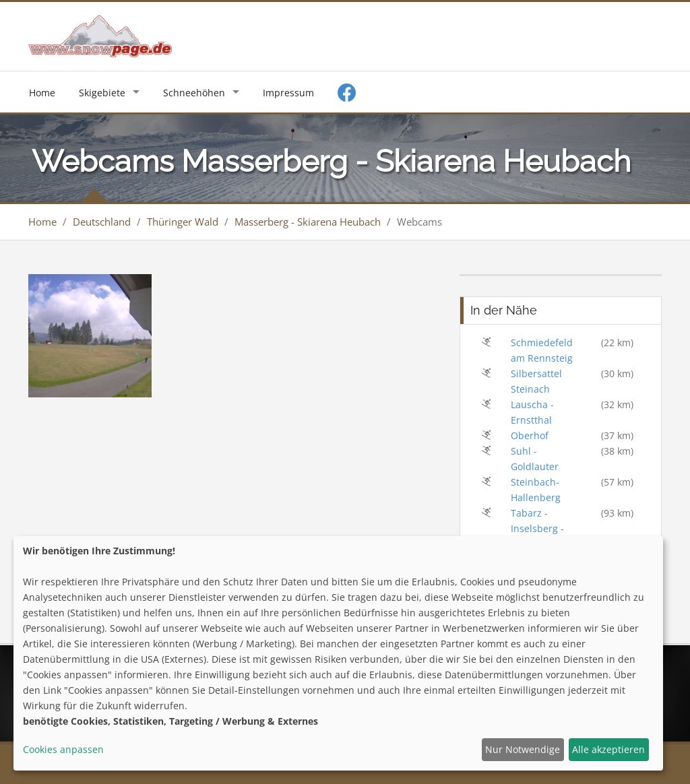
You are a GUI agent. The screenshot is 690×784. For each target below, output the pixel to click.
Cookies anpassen (63, 749)
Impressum (288, 93)
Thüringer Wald (183, 222)
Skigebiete (102, 93)
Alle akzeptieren (608, 749)
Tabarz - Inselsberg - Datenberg (537, 528)
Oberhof (530, 435)
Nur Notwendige (523, 749)
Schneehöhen (194, 93)
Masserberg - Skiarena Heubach (308, 222)
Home (42, 93)
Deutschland (102, 222)
